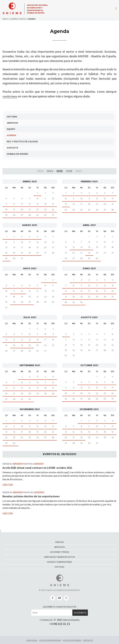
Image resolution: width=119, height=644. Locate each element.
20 (22, 209)
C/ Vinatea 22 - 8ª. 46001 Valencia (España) (60, 620)
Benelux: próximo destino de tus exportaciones (31, 496)
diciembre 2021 (89, 409)
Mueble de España (18, 154)
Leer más (8, 484)
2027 (79, 171)
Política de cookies (72, 640)
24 (53, 209)
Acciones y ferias (60, 552)
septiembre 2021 (30, 365)
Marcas (59, 542)
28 (30, 215)
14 (30, 204)
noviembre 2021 (30, 409)
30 (45, 215)
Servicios (12, 123)
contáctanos (11, 96)
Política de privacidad (50, 640)
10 (81, 198)
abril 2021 (89, 225)
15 (37, 204)
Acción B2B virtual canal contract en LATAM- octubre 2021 (37, 468)
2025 (60, 171)
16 (45, 204)
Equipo (11, 129)
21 (30, 209)
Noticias (59, 567)
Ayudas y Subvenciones (59, 562)
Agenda (11, 135)
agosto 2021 (89, 317)
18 (6, 209)
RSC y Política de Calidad (22, 141)
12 (14, 204)
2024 (50, 171)
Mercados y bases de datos (60, 557)
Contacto (88, 640)
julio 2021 (30, 317)
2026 (69, 171)
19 (14, 209)
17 (53, 204)
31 (53, 215)
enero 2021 (30, 181)
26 (14, 215)
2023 (40, 171)
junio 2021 (89, 268)
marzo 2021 (30, 225)
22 (37, 209)
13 (22, 204)
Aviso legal (32, 640)
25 (6, 215)
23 (45, 209)
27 (22, 215)
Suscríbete (80, 613)
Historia (12, 117)
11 (6, 204)
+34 (59, 624)
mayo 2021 (30, 268)
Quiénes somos (18, 19)
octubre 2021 (89, 365)
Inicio (5, 19)
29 (37, 215)
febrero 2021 (89, 181)
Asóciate (12, 148)
